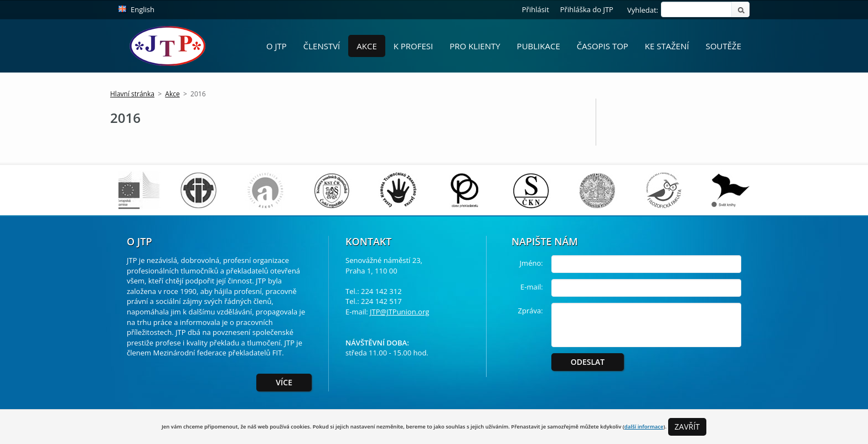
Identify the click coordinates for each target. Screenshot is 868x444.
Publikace (539, 46)
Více (284, 382)
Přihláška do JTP (587, 9)
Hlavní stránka (132, 94)
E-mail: (532, 287)
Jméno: (531, 263)
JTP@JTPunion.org (399, 312)
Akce (366, 46)
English (143, 9)
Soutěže (724, 46)
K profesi (414, 46)
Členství (322, 46)
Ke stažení (667, 46)
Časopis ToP (603, 46)
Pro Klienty (475, 46)
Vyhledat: (643, 10)
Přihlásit (536, 9)
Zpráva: (531, 311)
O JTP (277, 46)
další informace (644, 427)
